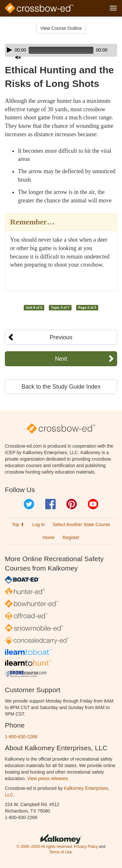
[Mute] (18, 57)
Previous (61, 337)
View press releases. (48, 778)
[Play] (9, 50)
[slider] (61, 50)
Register (71, 537)
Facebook (50, 504)
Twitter (29, 504)
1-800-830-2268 (21, 737)
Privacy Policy (86, 847)
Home (49, 537)
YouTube (93, 504)
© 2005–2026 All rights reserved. (45, 847)
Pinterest (72, 504)
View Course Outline (61, 28)
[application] (61, 50)
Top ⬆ (18, 524)
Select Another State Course (81, 524)
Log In (39, 524)
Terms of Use (61, 852)
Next (61, 359)
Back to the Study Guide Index (61, 387)
